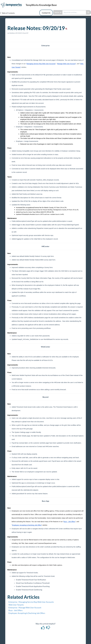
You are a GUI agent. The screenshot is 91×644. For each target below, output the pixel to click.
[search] (74, 12)
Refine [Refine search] (58, 12)
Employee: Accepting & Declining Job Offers (27, 613)
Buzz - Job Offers (16, 610)
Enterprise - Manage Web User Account (25, 608)
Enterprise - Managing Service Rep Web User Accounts (31, 602)
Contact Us (46, 13)
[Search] (88, 12)
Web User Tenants (16, 605)
